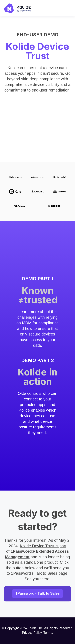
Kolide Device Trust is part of (37, 551)
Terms (48, 633)
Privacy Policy (32, 633)
